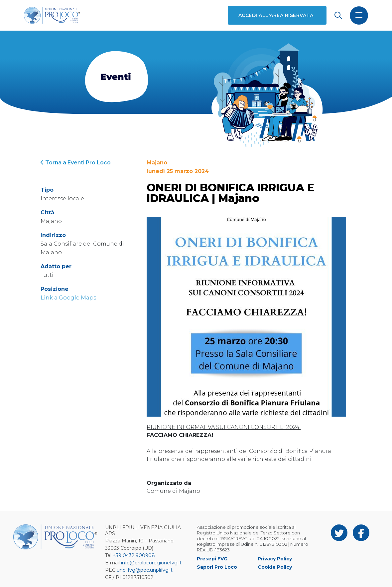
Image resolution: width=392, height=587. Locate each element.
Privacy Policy (275, 559)
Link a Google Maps (68, 298)
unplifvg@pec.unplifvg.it (145, 570)
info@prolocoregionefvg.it (151, 563)
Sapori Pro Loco (217, 567)
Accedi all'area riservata (276, 15)
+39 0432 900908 (134, 555)
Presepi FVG (212, 559)
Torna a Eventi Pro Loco (76, 163)
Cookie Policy (275, 567)
